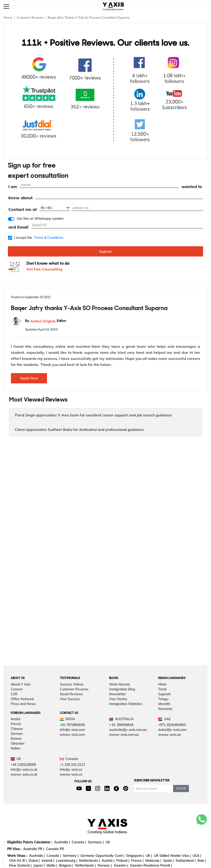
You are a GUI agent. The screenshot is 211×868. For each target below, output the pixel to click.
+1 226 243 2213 (72, 765)
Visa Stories (118, 699)
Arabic (16, 719)
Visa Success (70, 699)
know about (20, 198)
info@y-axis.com (72, 730)
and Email (18, 227)
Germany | (96, 842)
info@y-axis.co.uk (24, 770)
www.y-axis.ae (170, 735)
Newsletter (117, 694)
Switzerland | (186, 861)
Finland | (123, 861)
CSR (14, 694)
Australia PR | (34, 849)
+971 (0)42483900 (172, 725)
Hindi (162, 684)
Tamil (162, 689)
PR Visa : (14, 849)
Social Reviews (71, 694)
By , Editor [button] (46, 321)
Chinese (17, 729)
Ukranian (18, 743)
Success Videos (72, 684)
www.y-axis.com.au (124, 735)
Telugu (163, 699)
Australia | (62, 842)
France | (137, 861)
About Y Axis (21, 684)
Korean (16, 739)
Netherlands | (89, 861)
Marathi (164, 704)
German (17, 734)
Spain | (168, 861)
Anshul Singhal (43, 321)
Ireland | (48, 861)
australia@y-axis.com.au (128, 730)
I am (13, 187)
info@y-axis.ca (71, 770)
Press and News (23, 704)
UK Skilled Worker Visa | (172, 856)
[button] (105, 415)
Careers (17, 689)
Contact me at (23, 210)
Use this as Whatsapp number (40, 219)
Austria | (108, 861)
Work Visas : (17, 856)
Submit (105, 251)
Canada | (79, 842)
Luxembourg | (67, 861)
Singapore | (135, 856)
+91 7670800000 (72, 725)
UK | (149, 856)
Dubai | (34, 861)
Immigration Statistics (126, 704)
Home (8, 17)
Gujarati (164, 694)
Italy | (202, 861)
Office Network (22, 699)
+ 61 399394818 (121, 725)
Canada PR (55, 849)
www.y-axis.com (72, 735)
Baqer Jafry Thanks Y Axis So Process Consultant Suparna (89, 17)
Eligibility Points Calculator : (30, 842)
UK (108, 842)
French (16, 724)
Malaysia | (153, 861)
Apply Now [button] (29, 378)
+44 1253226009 (23, 765)
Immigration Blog (122, 689)
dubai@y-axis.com (172, 730)
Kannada (165, 709)
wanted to (192, 187)
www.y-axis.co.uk (24, 774)
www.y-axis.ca (71, 774)
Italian (15, 748)
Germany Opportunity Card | (102, 856)
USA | (197, 856)
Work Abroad (119, 684)
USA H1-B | (18, 861)
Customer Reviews (30, 17)
